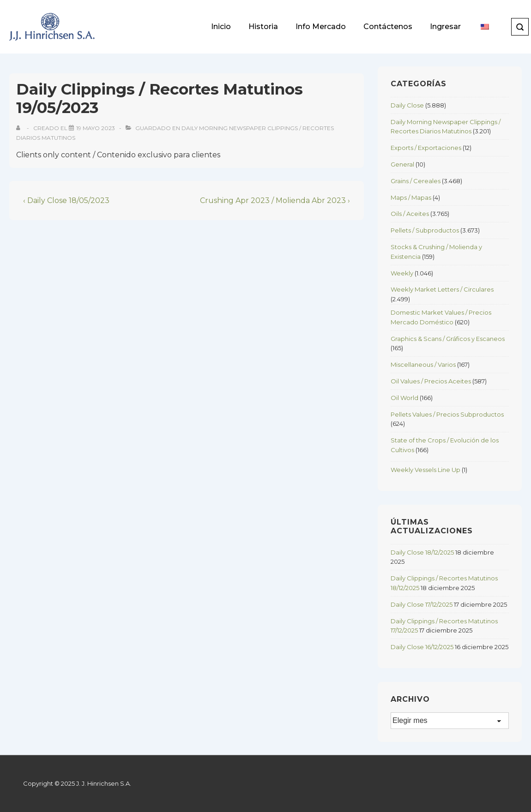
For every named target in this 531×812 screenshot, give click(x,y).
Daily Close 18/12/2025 (422, 552)
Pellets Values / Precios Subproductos (447, 414)
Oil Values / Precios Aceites (431, 381)
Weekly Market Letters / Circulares (442, 289)
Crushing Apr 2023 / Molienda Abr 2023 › (275, 200)
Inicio (221, 27)
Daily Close (407, 105)
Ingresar (445, 27)
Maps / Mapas (411, 197)
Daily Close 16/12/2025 (422, 647)
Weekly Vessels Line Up (425, 470)
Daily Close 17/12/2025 (422, 604)
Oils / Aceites (410, 214)
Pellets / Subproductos (425, 230)
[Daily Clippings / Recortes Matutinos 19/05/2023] (96, 128)
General (402, 164)
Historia (263, 27)
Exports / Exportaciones (426, 148)
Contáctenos (388, 27)
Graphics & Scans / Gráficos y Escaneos (448, 339)
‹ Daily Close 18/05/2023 (66, 200)
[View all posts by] (20, 128)
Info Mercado (321, 27)
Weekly (402, 273)
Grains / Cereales (416, 181)
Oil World (404, 398)
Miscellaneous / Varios (423, 364)
